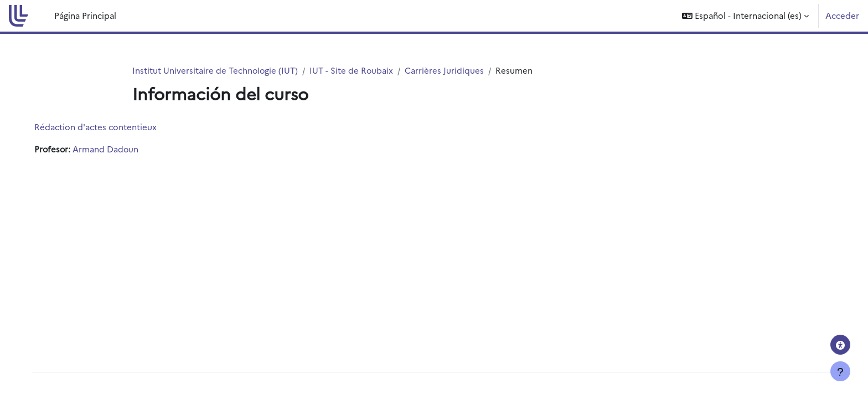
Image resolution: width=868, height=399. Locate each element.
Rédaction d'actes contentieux (103, 127)
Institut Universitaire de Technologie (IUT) (216, 70)
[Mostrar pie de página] (840, 371)
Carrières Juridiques (446, 70)
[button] (745, 16)
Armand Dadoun (115, 149)
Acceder (842, 15)
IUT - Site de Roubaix (353, 70)
